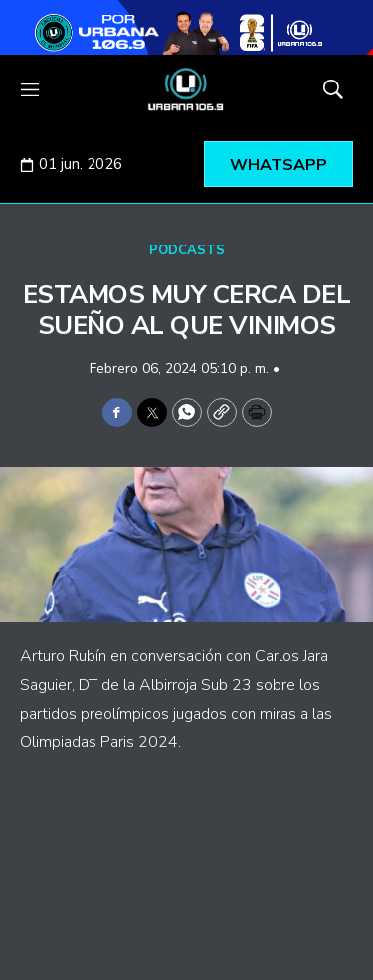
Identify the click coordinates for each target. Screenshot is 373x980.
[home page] (186, 89)
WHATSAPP (279, 165)
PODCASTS (187, 250)
